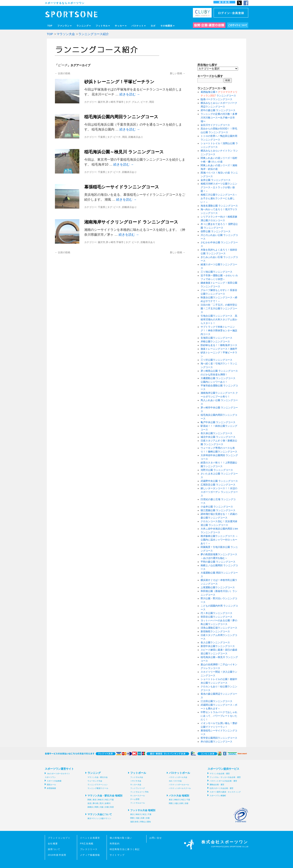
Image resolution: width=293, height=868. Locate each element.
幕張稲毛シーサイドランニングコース (122, 187)
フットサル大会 (137, 777)
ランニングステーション (98, 785)
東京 (95, 800)
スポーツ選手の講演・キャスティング (225, 792)
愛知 (149, 822)
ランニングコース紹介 (94, 34)
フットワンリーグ (138, 788)
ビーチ (144, 102)
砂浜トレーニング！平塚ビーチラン (119, 82)
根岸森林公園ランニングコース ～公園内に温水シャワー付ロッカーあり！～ (219, 540)
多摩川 (108, 803)
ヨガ (153, 26)
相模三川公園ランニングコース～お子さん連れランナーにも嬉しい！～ (219, 198)
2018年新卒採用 (57, 855)
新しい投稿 (178, 73)
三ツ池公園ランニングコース (216, 272)
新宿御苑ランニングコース (215, 631)
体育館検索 (51, 788)
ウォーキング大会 (95, 781)
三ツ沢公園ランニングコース (216, 360)
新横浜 (90, 807)
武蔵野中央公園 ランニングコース (219, 481)
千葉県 (102, 137)
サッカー (121, 26)
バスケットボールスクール (180, 788)
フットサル (103, 26)
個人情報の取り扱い (121, 838)
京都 (107, 807)
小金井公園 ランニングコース (217, 507)
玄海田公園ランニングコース (216, 338)
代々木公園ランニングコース (216, 613)
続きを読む (130, 94)
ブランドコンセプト (59, 838)
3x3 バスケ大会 (175, 781)
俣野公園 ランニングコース (216, 231)
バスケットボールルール (179, 785)
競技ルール (51, 785)
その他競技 (167, 26)
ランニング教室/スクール (98, 788)
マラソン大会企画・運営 (220, 774)
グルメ (136, 102)
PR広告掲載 (87, 844)
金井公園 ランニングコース (216, 180)
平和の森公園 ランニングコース (218, 562)
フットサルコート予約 (139, 792)
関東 (89, 800)
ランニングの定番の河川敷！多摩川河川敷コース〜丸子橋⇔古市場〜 (219, 118)
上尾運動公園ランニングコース (218, 587)
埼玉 (107, 800)
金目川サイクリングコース (215, 125)
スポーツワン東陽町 (218, 796)
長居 (112, 807)
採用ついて (54, 849)
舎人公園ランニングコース (215, 642)
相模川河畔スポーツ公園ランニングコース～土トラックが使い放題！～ (219, 187)
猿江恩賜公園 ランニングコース (218, 510)
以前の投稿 (63, 73)
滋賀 (132, 822)
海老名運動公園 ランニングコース (219, 206)
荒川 (102, 803)
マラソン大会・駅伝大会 (98, 777)
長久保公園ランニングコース (216, 433)
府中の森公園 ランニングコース (218, 110)
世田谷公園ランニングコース (216, 617)
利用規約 (115, 844)
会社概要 (53, 844)
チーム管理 (135, 799)
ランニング (84, 26)
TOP (50, 26)
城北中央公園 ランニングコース (218, 437)
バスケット (139, 26)
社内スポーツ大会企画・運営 (221, 788)
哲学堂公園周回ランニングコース (219, 738)
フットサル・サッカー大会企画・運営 (225, 777)
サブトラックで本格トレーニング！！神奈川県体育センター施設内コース (219, 331)
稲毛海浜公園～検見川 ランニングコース (124, 152)
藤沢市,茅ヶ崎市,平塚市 (111, 102)
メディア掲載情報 (90, 855)
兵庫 (142, 818)
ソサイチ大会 (136, 781)
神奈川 (101, 800)
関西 (96, 807)
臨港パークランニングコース (216, 99)
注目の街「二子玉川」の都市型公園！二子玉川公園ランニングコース (219, 308)
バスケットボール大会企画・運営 (223, 781)
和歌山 (143, 822)
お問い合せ (156, 838)
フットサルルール (138, 803)
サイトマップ (117, 855)
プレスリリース (89, 849)
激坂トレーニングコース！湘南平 (219, 349)
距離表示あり (136, 137)
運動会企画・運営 (217, 785)
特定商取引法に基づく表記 (125, 849)
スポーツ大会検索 (54, 781)
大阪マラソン (106, 818)
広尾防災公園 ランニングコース (218, 485)
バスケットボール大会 (178, 777)
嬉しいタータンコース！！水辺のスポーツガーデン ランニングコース (219, 492)
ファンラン (65, 26)
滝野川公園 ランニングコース (217, 470)
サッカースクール (138, 796)
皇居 (89, 803)
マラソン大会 (66, 34)
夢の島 (96, 803)
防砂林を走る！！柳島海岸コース (219, 345)
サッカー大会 (136, 785)
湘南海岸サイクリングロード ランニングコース (131, 222)
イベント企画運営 (90, 838)
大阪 (102, 807)
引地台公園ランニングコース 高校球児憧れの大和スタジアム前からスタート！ (219, 320)
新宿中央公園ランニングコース (218, 646)
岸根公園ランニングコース (215, 342)
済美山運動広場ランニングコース (219, 628)
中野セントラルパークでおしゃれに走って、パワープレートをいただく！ (219, 716)
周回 (152, 102)
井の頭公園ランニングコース (216, 742)
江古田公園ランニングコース (216, 701)
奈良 (137, 822)
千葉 (112, 800)
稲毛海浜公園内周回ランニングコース (121, 117)
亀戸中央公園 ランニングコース (218, 422)
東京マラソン (93, 818)
